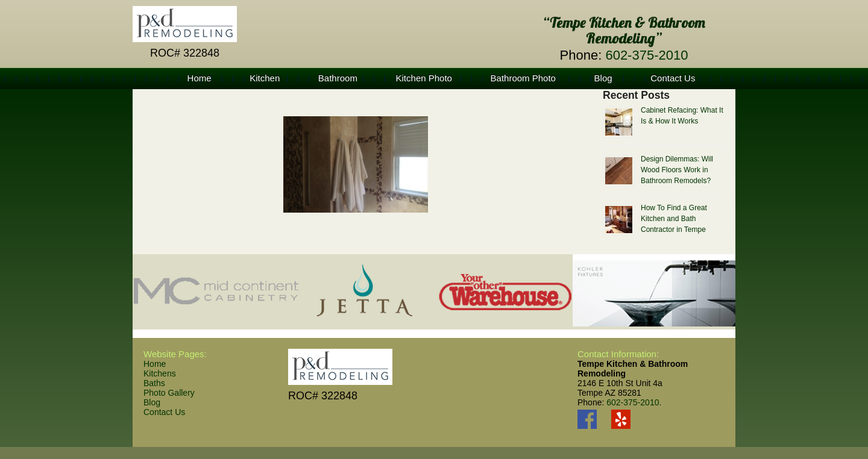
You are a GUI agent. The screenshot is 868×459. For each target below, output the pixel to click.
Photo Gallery (169, 393)
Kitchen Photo (424, 78)
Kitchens (160, 373)
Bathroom (338, 78)
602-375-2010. (634, 402)
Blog (603, 78)
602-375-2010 (646, 55)
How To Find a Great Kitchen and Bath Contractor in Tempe (674, 219)
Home (200, 78)
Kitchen (265, 78)
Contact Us (673, 78)
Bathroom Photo (523, 78)
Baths (154, 383)
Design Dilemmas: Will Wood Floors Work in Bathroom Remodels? (677, 170)
